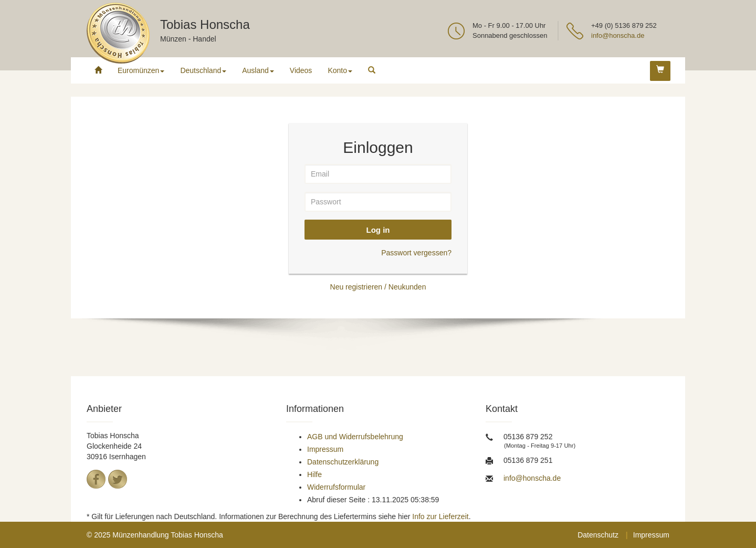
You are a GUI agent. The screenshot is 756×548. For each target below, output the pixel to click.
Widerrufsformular (336, 487)
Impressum (325, 449)
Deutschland (203, 70)
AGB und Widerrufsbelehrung (355, 437)
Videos (301, 70)
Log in (378, 230)
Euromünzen (141, 70)
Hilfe (314, 474)
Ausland (258, 70)
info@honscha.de (618, 35)
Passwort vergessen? (416, 253)
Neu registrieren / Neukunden (378, 287)
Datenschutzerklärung (343, 462)
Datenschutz (598, 535)
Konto (340, 70)
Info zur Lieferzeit (440, 516)
